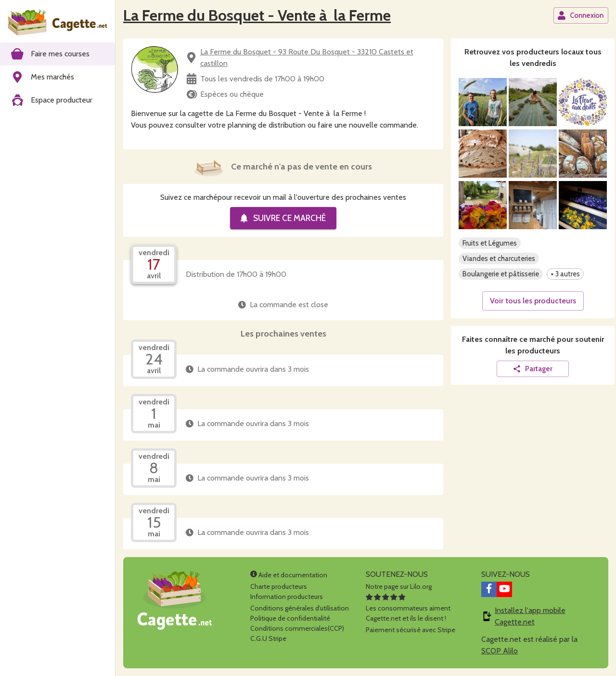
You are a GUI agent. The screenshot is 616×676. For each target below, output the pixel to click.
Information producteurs (287, 597)
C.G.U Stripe (268, 638)
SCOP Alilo (500, 651)
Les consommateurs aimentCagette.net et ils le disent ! (408, 608)
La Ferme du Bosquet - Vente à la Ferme (257, 15)
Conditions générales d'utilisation (300, 608)
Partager (533, 369)
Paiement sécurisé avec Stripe (411, 630)
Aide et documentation (289, 575)
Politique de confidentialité (290, 618)
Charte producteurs (279, 586)
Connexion (580, 15)
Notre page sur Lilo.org (399, 586)
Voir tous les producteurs (533, 301)
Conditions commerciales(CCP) (297, 628)
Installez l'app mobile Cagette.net (530, 616)
